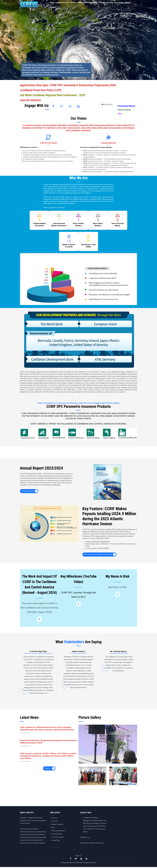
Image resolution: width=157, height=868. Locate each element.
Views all (48, 768)
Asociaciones (122, 3)
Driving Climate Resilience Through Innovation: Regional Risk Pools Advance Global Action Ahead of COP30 (48, 742)
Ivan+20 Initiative (30, 100)
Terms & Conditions (58, 837)
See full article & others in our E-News (98, 555)
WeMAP (61, 9)
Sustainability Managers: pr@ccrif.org (92, 843)
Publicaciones (84, 3)
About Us (54, 818)
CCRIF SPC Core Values (49, 143)
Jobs (120, 114)
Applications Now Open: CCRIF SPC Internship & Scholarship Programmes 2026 (68, 85)
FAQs (53, 828)
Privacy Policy (56, 840)
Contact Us (55, 821)
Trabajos (54, 9)
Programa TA (95, 3)
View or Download (28, 491)
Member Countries (57, 824)
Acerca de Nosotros (63, 3)
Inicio (53, 3)
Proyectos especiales (108, 3)
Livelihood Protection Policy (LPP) (41, 90)
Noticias (74, 3)
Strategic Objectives (109, 143)
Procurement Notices (126, 106)
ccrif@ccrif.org (85, 837)
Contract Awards (124, 110)
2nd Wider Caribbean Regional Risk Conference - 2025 (53, 95)
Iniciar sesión (55, 848)
